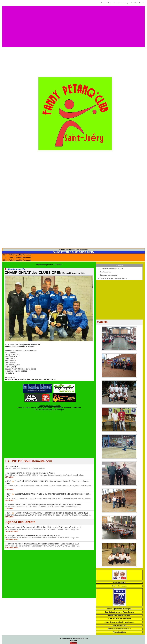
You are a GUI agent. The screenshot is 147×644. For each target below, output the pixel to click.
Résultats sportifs (105, 272)
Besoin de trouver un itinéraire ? (119, 629)
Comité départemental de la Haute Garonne (119, 622)
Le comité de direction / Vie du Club (111, 269)
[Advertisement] (74, 26)
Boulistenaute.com (119, 625)
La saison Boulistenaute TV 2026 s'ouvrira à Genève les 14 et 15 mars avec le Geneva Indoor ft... (43, 507)
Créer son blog (106, 3)
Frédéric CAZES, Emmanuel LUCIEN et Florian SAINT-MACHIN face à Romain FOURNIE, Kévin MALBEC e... (48, 515)
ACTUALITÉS (12, 466)
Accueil (50, 265)
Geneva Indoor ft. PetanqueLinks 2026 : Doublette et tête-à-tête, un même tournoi (44, 527)
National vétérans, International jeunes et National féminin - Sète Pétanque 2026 (43, 544)
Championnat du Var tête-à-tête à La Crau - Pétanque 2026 (33, 535)
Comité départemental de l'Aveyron (119, 609)
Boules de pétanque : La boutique (50, 409)
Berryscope (48, 407)
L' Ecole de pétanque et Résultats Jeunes (113, 278)
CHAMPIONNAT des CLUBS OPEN (33, 273)
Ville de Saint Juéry (119, 632)
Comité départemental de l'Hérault (119, 619)
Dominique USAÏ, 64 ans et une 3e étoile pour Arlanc (31, 473)
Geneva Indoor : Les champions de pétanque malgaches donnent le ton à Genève (44, 505)
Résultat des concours (119, 586)
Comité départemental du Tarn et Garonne (119, 612)
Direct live (77, 407)
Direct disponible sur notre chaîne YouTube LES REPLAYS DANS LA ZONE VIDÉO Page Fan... (43, 529)
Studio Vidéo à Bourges (63, 407)
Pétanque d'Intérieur (50, 406)
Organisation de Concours (108, 275)
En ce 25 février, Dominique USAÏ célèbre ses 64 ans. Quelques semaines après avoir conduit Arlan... (45, 475)
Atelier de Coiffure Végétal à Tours (30, 407)
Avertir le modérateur (137, 3)
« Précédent (41, 265)
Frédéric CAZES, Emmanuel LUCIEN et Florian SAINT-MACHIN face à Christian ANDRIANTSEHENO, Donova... (49, 498)
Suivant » (59, 265)
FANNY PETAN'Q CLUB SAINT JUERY (73, 252)
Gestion (74, 641)
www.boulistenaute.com (78, 639)
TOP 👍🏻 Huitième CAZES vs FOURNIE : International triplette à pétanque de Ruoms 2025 (48, 513)
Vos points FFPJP (119, 583)
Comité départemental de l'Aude (119, 615)
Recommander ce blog (121, 3)
